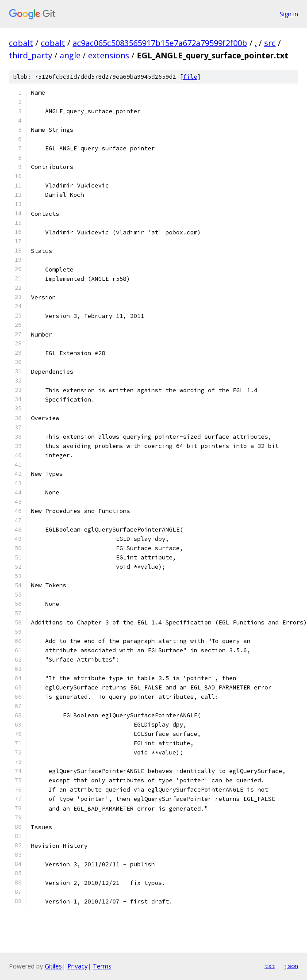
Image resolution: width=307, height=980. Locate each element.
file (190, 77)
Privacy (77, 966)
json (291, 966)
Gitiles (53, 966)
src (270, 43)
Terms (102, 966)
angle (70, 55)
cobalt (21, 43)
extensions (109, 55)
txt (270, 966)
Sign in (289, 14)
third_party (31, 55)
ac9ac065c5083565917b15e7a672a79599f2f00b (160, 43)
